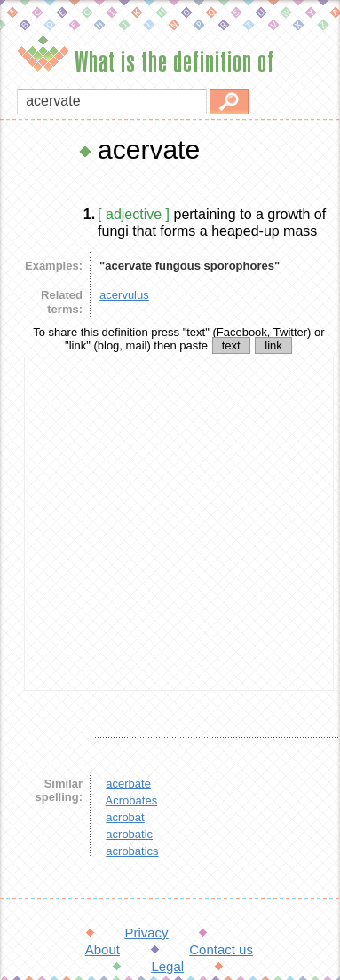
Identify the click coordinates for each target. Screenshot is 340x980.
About (103, 949)
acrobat (125, 817)
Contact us (221, 949)
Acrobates (132, 800)
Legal (167, 966)
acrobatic (129, 834)
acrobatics (132, 851)
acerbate (128, 784)
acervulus (124, 295)
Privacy (146, 933)
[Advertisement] (166, 524)
